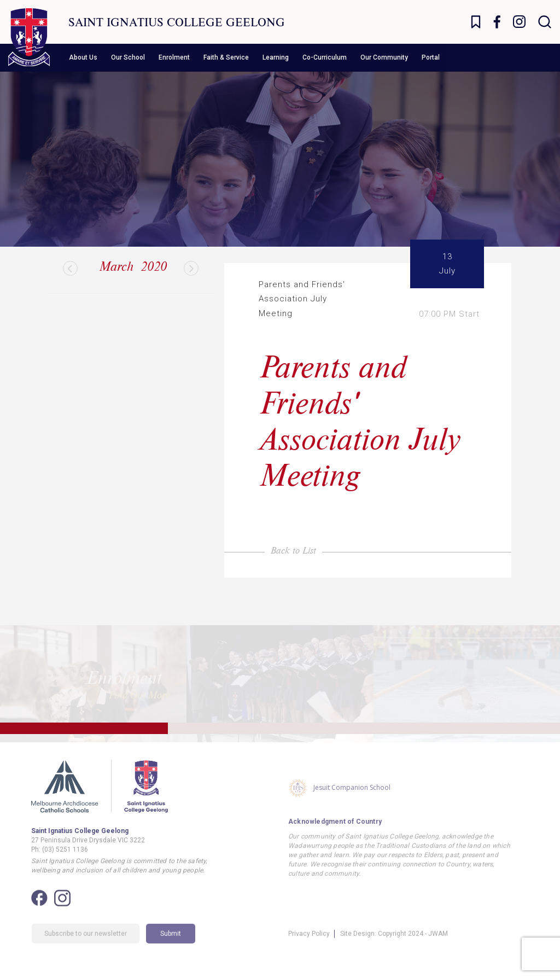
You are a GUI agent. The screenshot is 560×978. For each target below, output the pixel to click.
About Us (83, 57)
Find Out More (139, 687)
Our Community (384, 57)
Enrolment (174, 57)
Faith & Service (226, 57)
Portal (431, 57)
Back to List (293, 550)
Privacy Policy (309, 945)
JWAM (438, 945)
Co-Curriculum (325, 57)
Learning (276, 57)
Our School (128, 57)
